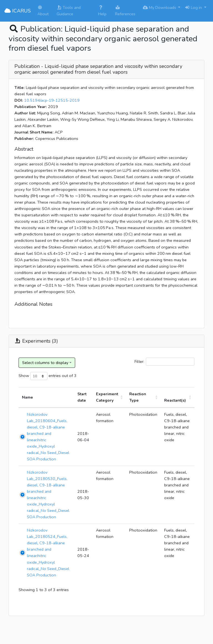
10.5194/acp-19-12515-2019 (52, 100)
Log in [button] (194, 7)
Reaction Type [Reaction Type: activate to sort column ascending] (138, 397)
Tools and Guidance (69, 11)
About (43, 11)
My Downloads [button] (160, 7)
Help (102, 11)
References (125, 11)
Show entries (40, 376)
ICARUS (18, 11)
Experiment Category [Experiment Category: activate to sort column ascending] (107, 397)
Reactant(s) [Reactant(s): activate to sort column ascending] (175, 400)
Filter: (164, 362)
